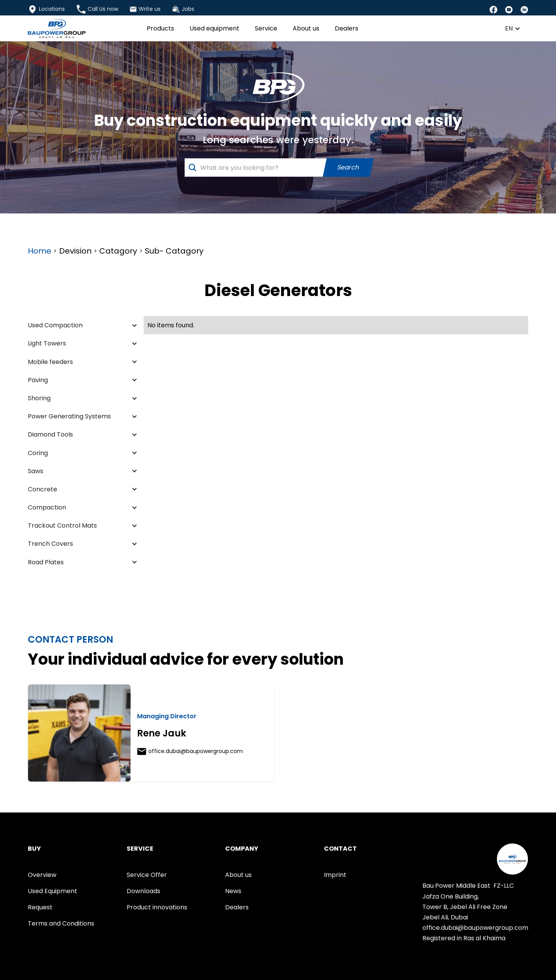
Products (160, 28)
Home (40, 251)
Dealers (347, 28)
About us (306, 28)
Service (266, 28)
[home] (57, 29)
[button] (513, 28)
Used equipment (214, 28)
